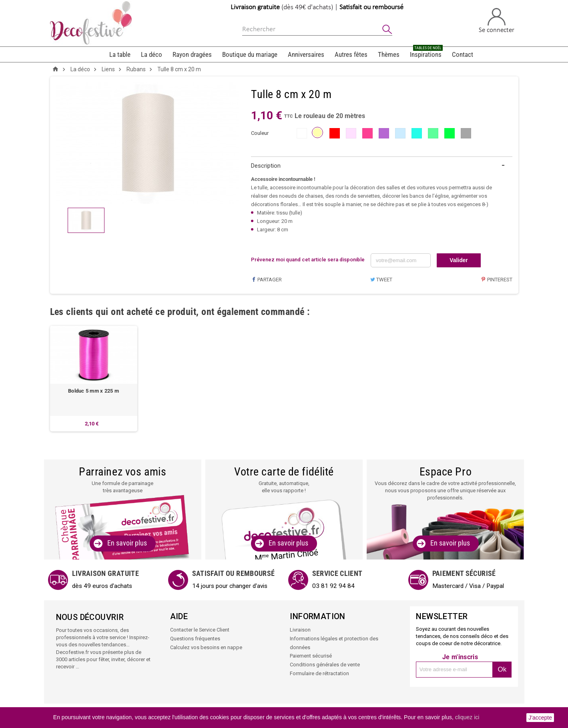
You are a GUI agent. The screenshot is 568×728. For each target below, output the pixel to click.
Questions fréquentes (195, 639)
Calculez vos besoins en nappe (206, 647)
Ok (502, 670)
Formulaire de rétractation (319, 672)
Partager (266, 280)
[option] (94, 379)
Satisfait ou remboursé (371, 7)
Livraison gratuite (255, 7)
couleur (260, 133)
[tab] (382, 166)
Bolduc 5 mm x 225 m (93, 391)
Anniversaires (306, 54)
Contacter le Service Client (200, 630)
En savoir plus (127, 543)
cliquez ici (467, 717)
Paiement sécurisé (311, 655)
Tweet (381, 280)
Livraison (300, 630)
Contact (463, 54)
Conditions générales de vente (325, 664)
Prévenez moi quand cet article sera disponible (308, 260)
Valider (459, 260)
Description (266, 166)
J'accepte (540, 718)
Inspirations (426, 53)
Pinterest (497, 280)
